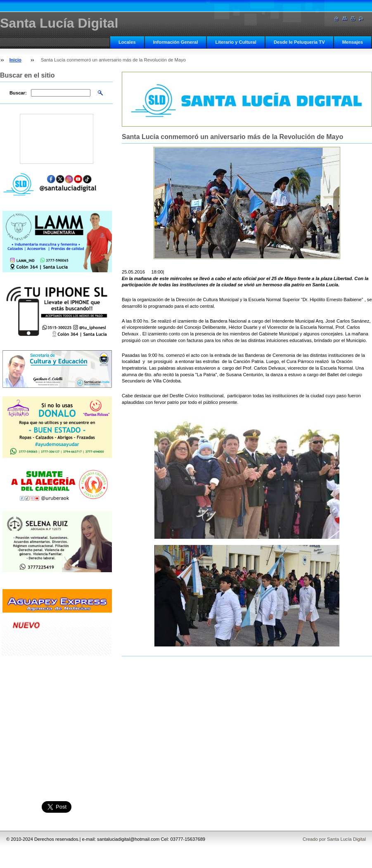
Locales (127, 42)
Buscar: (18, 93)
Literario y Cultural (236, 42)
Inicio (15, 60)
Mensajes (353, 42)
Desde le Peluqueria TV (299, 42)
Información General (176, 42)
